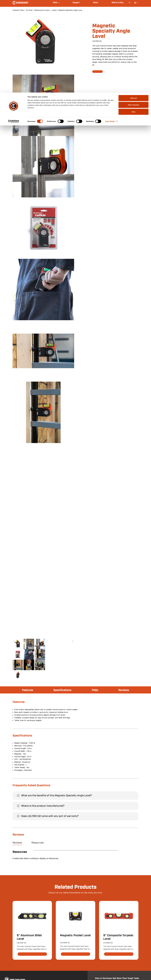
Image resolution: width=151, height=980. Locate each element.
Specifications (63, 690)
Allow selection (133, 12)
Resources (38, 843)
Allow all (134, 5)
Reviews (123, 690)
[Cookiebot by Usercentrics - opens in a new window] (14, 29)
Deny (134, 19)
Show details (110, 29)
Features (28, 690)
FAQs (95, 690)
